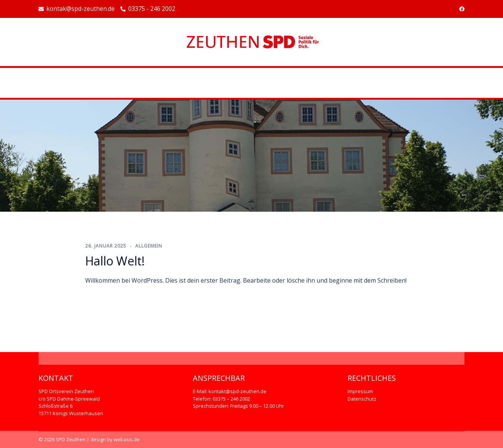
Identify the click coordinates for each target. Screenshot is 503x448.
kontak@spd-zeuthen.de (77, 9)
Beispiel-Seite (251, 83)
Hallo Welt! (115, 261)
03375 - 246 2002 (148, 9)
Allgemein (149, 246)
